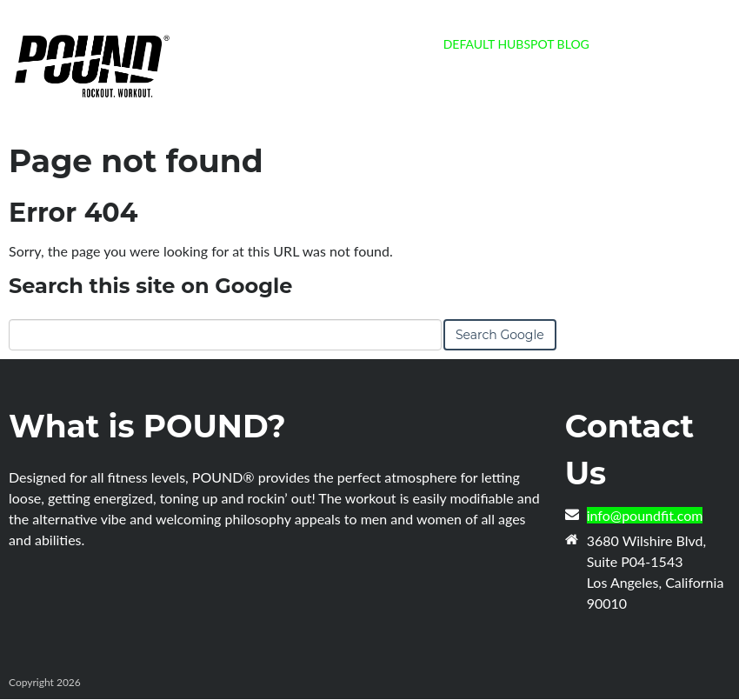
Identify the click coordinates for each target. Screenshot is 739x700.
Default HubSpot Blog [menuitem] (516, 44)
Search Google (500, 335)
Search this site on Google (150, 286)
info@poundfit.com (645, 515)
